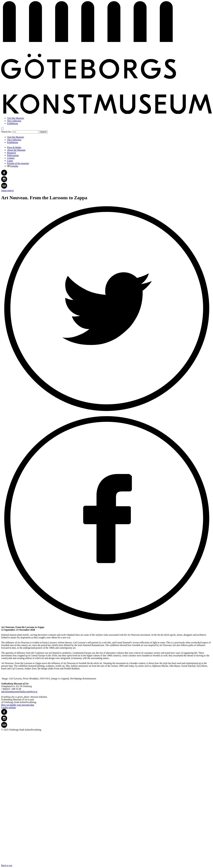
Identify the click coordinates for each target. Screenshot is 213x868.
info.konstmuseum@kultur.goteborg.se (19, 692)
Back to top (106, 799)
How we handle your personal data (18, 705)
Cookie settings (9, 708)
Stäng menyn (7, 190)
